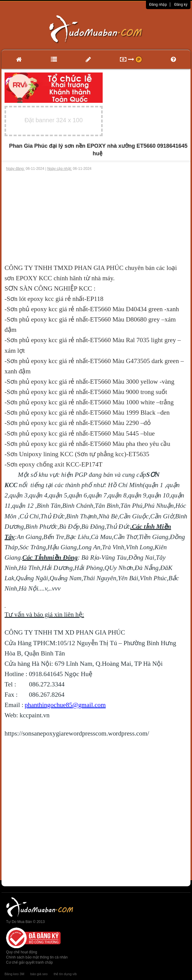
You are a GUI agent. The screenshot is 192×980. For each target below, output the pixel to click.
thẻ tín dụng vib (65, 974)
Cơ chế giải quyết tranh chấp (29, 962)
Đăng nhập (158, 5)
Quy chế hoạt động (22, 952)
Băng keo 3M (14, 974)
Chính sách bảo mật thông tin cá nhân (37, 957)
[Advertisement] (96, 217)
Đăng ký (181, 5)
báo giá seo (39, 974)
